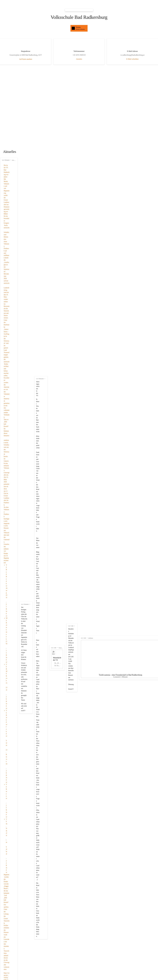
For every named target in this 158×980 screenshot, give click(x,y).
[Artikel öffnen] (53, 231)
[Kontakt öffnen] (43, 656)
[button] (79, 758)
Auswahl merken (98, 916)
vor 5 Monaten (113, 163)
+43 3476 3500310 (43, 666)
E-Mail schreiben (114, 59)
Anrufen (79, 59)
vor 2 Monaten (6, 163)
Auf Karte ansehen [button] (44, 62)
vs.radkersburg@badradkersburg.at (44, 663)
